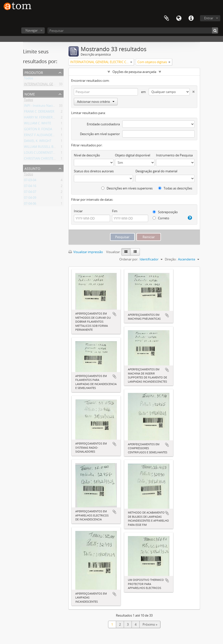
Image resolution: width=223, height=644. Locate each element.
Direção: (171, 259)
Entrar (209, 18)
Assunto (32, 168)
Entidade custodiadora (103, 124)
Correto (161, 218)
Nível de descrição (87, 155)
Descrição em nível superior (100, 134)
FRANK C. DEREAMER (39, 112)
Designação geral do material (156, 171)
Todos (28, 79)
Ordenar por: (129, 259)
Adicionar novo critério (96, 102)
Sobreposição (165, 212)
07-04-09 (30, 199)
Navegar (32, 30)
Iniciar (78, 211)
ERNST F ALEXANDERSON (42, 136)
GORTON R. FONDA (38, 130)
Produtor (34, 72)
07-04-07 (30, 193)
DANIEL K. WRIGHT (38, 142)
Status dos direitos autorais (94, 171)
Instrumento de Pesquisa (174, 155)
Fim (115, 211)
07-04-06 (30, 204)
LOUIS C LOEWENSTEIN (41, 153)
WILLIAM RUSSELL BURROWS (45, 148)
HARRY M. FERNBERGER (41, 118)
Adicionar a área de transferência (114, 314)
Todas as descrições (175, 188)
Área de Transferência (167, 18)
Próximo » (150, 624)
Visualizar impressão (86, 252)
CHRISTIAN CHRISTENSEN (43, 159)
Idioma (179, 18)
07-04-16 (30, 187)
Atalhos (191, 18)
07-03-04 (30, 181)
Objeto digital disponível (133, 155)
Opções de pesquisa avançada (134, 72)
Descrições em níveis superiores (127, 188)
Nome (30, 94)
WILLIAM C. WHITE (38, 124)
